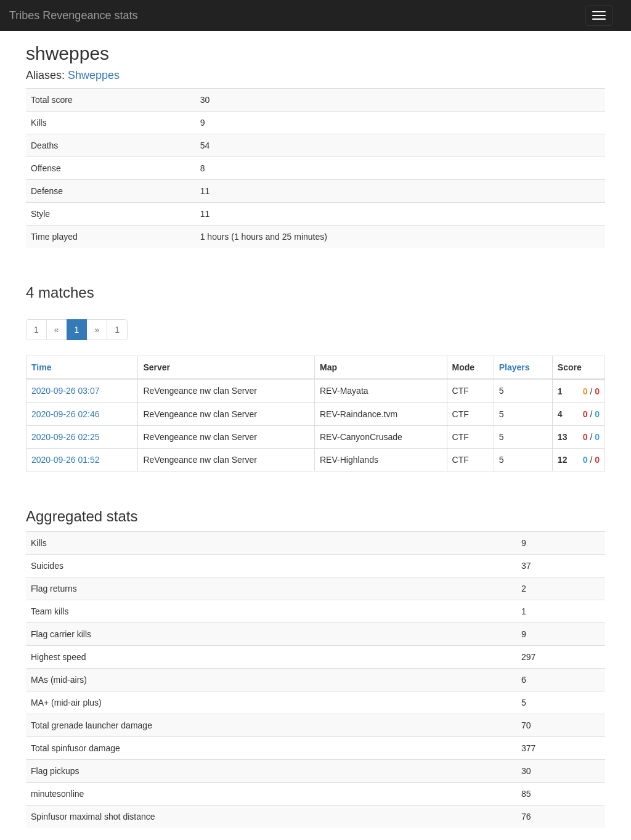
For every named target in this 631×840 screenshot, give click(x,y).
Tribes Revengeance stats (73, 15)
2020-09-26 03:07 (66, 391)
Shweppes (94, 75)
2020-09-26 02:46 (66, 414)
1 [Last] (117, 330)
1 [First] (36, 330)
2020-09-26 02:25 (66, 437)
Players (515, 367)
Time (41, 367)
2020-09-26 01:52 (66, 460)
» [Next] (97, 330)
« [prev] (57, 330)
